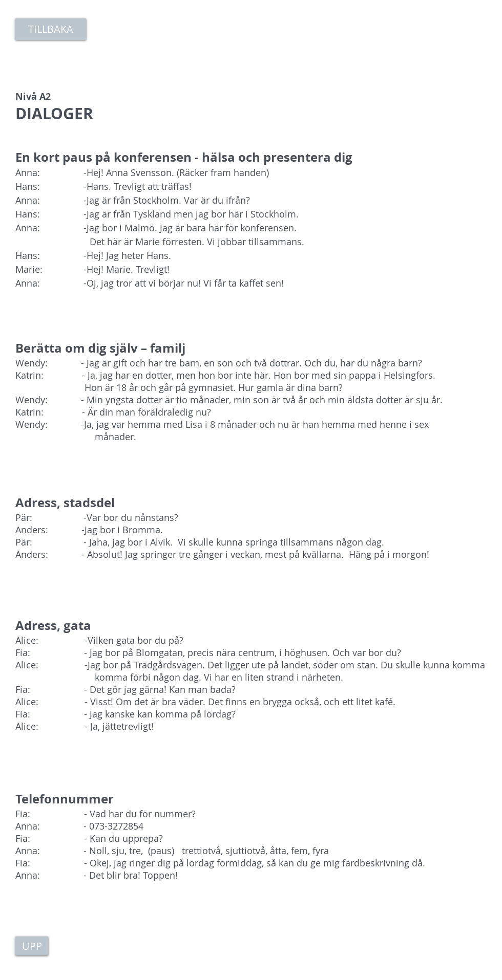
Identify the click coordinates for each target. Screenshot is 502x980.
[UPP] (32, 946)
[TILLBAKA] (51, 29)
